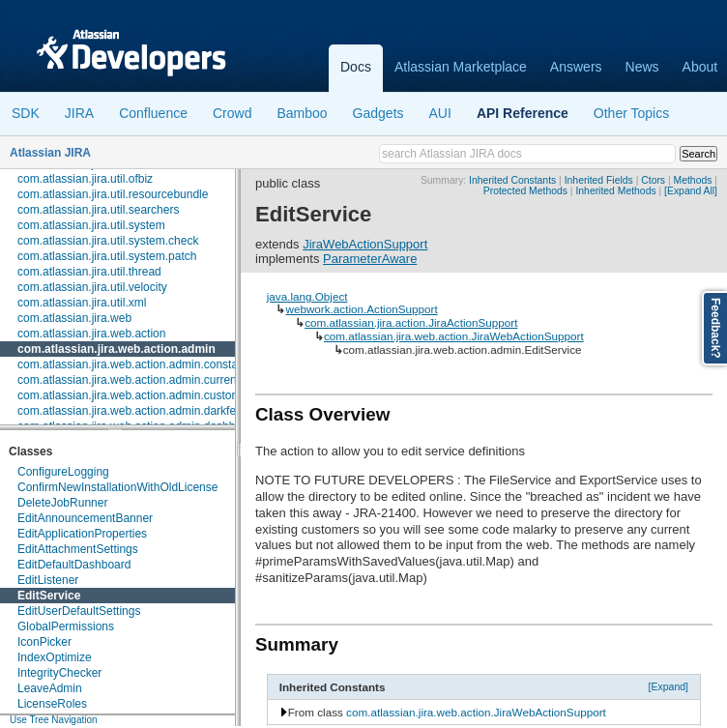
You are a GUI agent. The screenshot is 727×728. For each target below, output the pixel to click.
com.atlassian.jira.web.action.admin (116, 349)
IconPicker (44, 642)
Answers (576, 67)
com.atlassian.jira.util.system (91, 225)
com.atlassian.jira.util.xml (82, 303)
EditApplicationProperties (82, 534)
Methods (693, 180)
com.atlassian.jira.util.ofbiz (85, 179)
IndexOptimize (55, 657)
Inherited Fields (599, 180)
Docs (356, 67)
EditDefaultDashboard (74, 565)
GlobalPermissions (66, 626)
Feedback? (715, 328)
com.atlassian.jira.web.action (91, 334)
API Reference (523, 113)
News (642, 67)
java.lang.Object (307, 296)
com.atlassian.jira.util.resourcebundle (113, 194)
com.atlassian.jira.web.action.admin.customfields (143, 395)
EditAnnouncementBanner (85, 518)
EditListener (48, 580)
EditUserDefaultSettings (79, 611)
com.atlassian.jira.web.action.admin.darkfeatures (143, 411)
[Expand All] (691, 191)
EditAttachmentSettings (78, 549)
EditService (49, 596)
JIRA (79, 113)
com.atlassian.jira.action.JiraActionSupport (411, 322)
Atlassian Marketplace (461, 67)
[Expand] (669, 686)
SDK (26, 113)
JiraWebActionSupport (365, 244)
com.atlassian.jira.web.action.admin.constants (135, 364)
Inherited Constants (512, 180)
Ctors (653, 180)
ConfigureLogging (63, 472)
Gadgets (378, 113)
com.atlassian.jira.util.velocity (92, 287)
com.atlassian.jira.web (74, 318)
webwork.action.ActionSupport (361, 309)
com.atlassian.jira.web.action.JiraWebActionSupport (454, 336)
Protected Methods (525, 191)
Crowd (232, 113)
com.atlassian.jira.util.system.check (108, 241)
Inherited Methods (615, 191)
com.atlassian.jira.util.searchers (98, 210)
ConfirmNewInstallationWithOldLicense (117, 487)
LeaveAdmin (50, 688)
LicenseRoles (52, 704)
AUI (440, 113)
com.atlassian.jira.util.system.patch (107, 256)
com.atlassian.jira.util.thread (89, 272)
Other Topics (631, 113)
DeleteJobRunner (62, 503)
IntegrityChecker (59, 673)
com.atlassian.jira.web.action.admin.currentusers (143, 380)
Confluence (153, 113)
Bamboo (302, 113)
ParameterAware (370, 259)
